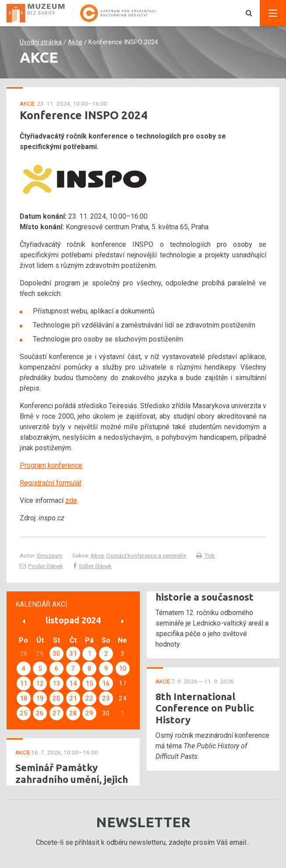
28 (73, 713)
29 (89, 713)
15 (89, 683)
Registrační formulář (51, 483)
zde (71, 500)
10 (123, 669)
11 (24, 683)
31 (73, 654)
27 (56, 713)
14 (73, 683)
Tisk (206, 555)
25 (24, 713)
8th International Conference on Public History (205, 708)
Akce (75, 42)
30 (56, 654)
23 (106, 698)
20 (56, 698)
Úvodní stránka (41, 42)
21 (73, 698)
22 (89, 698)
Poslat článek (41, 566)
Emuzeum (50, 555)
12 (40, 683)
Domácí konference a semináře (146, 555)
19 (40, 698)
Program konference (51, 465)
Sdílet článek (92, 566)
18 (24, 698)
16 (106, 683)
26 (40, 713)
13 (56, 683)
